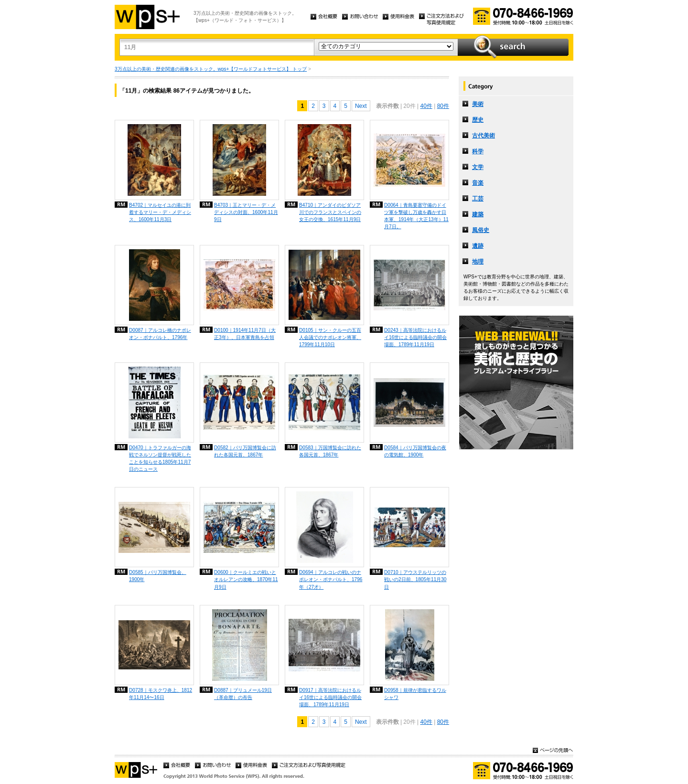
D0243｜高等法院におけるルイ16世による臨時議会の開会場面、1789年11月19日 (415, 337)
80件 (443, 106)
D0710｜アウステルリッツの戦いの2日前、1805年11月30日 (415, 579)
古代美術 (484, 136)
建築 (478, 214)
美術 (478, 104)
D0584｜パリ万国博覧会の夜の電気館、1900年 (415, 451)
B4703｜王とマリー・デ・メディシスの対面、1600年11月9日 (246, 212)
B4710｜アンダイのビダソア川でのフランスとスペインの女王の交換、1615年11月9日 (330, 212)
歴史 (478, 120)
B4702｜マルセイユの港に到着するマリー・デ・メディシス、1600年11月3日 (160, 212)
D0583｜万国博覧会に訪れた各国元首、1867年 (330, 451)
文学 (478, 167)
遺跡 (478, 246)
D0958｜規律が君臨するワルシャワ (415, 694)
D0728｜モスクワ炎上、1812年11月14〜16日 (161, 694)
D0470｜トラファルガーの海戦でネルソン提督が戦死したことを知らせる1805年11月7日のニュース (160, 458)
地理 (478, 262)
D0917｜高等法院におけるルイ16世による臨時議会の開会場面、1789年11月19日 (330, 697)
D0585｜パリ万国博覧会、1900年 (158, 576)
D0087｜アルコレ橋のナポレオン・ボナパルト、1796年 (160, 334)
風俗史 (481, 230)
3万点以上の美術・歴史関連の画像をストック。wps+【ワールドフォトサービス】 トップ (211, 69)
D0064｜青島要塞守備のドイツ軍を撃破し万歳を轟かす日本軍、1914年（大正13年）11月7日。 (416, 216)
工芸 (478, 199)
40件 (426, 106)
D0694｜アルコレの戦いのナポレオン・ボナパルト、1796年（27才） (331, 579)
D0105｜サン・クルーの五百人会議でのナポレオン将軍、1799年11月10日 (330, 337)
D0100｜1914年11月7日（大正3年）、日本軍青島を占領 (245, 334)
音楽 (478, 183)
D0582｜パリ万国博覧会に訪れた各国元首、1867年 (245, 451)
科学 (478, 151)
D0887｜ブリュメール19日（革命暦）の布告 (243, 694)
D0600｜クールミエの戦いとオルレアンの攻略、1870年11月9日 (246, 579)
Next (361, 106)
